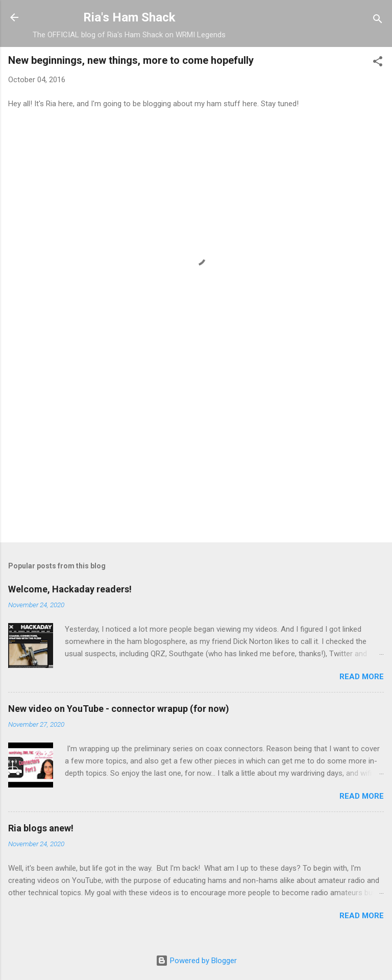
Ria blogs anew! (41, 828)
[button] (378, 63)
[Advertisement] (196, 455)
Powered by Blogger (196, 961)
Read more (362, 677)
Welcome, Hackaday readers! (70, 589)
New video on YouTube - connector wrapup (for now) (119, 709)
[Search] (378, 21)
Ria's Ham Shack (129, 17)
